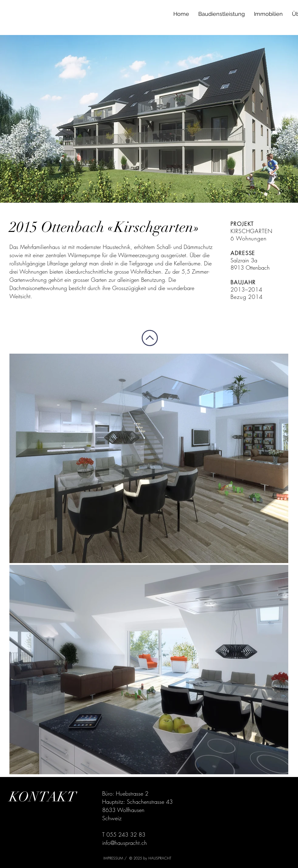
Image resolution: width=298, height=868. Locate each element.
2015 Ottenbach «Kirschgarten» (104, 227)
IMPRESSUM (114, 858)
